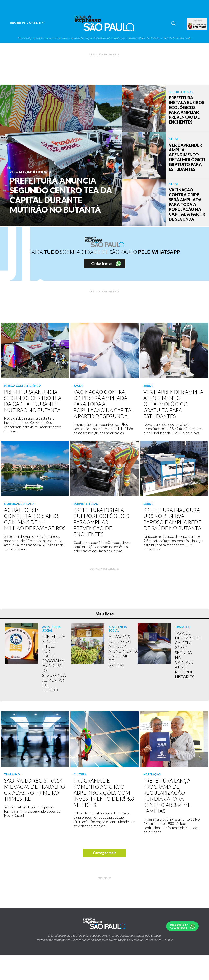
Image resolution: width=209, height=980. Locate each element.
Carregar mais (105, 853)
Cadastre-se (102, 264)
